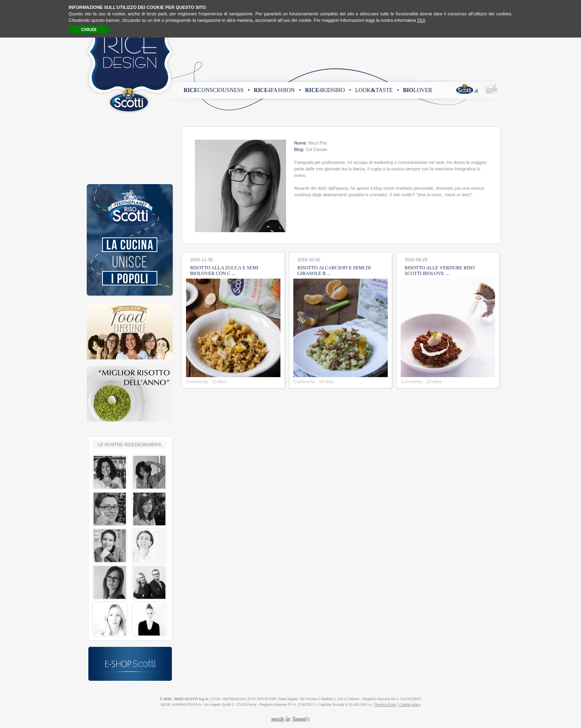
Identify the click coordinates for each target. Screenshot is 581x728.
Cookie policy (410, 705)
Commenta (197, 382)
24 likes (434, 382)
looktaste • (377, 90)
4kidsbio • (328, 90)
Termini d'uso (386, 705)
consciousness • (217, 90)
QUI (421, 20)
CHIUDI (89, 29)
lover (418, 90)
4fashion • (277, 90)
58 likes (327, 382)
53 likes (219, 382)
